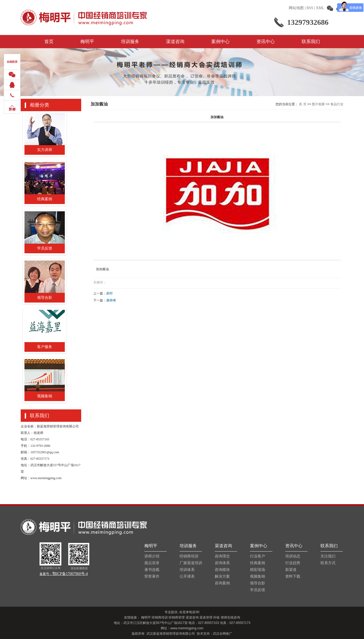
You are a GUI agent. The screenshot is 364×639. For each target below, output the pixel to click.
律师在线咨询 (230, 617)
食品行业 (337, 104)
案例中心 (220, 42)
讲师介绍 (152, 556)
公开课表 (187, 576)
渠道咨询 (175, 42)
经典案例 (258, 563)
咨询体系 (222, 563)
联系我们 (311, 42)
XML (320, 8)
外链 (216, 617)
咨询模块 (222, 570)
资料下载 (293, 576)
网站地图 (296, 8)
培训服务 (130, 42)
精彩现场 (258, 570)
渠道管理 (206, 617)
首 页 (303, 104)
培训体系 (187, 570)
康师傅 (111, 300)
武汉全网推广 (223, 634)
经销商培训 (189, 556)
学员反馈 (258, 590)
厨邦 (109, 293)
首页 (49, 42)
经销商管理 (177, 617)
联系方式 (328, 563)
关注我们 (328, 556)
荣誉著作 (152, 576)
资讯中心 (266, 42)
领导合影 (258, 583)
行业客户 (258, 556)
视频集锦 (258, 576)
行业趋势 (293, 563)
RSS (310, 8)
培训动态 (293, 556)
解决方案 (222, 576)
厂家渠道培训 (191, 563)
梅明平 (87, 42)
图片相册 (318, 104)
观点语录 (152, 563)
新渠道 (291, 570)
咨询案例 (222, 583)
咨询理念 (222, 556)
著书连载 (152, 570)
